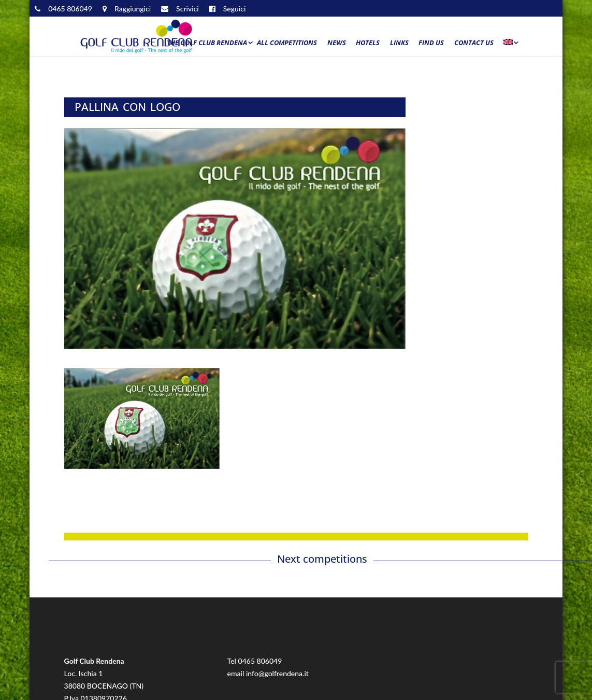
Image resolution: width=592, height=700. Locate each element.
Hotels (368, 43)
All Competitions (287, 43)
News (337, 43)
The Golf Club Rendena (207, 43)
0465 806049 (260, 661)
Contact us (474, 43)
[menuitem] (510, 45)
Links (399, 43)
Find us (431, 43)
